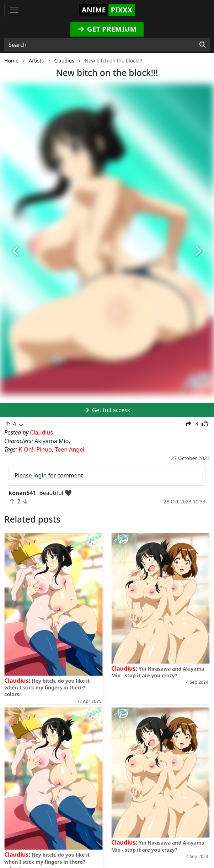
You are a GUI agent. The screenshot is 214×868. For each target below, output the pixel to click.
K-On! (26, 449)
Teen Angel (69, 449)
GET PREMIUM (107, 29)
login (40, 475)
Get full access (107, 410)
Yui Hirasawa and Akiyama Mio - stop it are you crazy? (158, 672)
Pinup (44, 449)
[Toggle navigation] (14, 10)
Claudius (16, 681)
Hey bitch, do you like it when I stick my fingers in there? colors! (47, 687)
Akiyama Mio (52, 441)
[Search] (202, 45)
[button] (16, 252)
